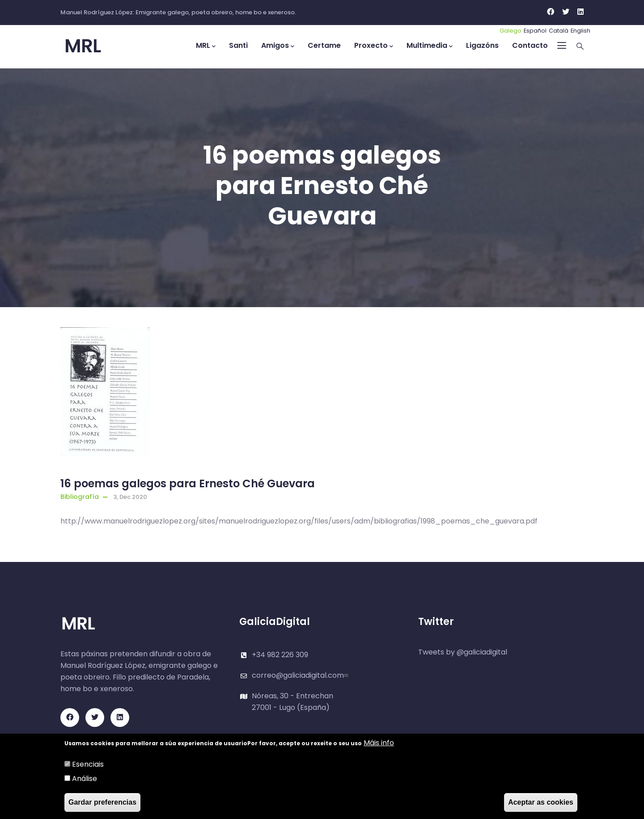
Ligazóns (482, 45)
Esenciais (88, 764)
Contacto (530, 45)
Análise (85, 779)
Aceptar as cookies (541, 802)
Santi (238, 45)
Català (559, 31)
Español (535, 31)
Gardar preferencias (102, 802)
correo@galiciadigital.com (301, 675)
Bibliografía (80, 497)
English (580, 31)
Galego (511, 31)
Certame (324, 45)
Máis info (379, 743)
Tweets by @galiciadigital (463, 652)
